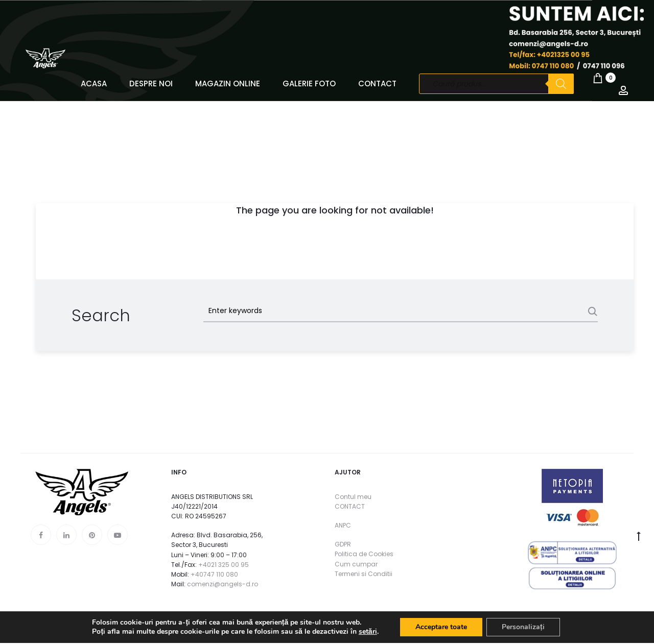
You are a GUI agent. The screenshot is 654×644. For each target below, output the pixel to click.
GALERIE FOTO (309, 84)
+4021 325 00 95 (224, 565)
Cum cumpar (356, 564)
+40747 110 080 (214, 574)
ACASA (94, 84)
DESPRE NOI (151, 84)
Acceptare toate (441, 628)
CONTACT (377, 84)
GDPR (343, 544)
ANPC (343, 525)
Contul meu (353, 497)
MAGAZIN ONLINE (228, 84)
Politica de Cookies (364, 554)
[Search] (561, 84)
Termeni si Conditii (364, 574)
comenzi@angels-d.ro (223, 584)
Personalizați (523, 628)
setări (368, 633)
